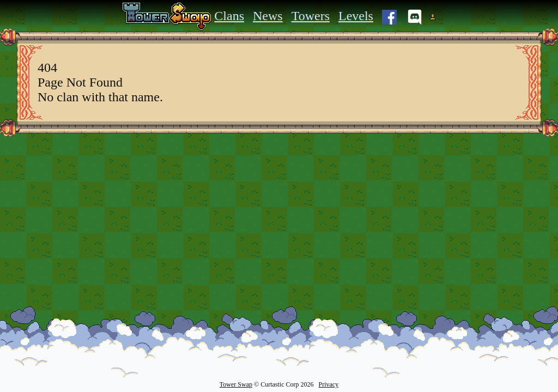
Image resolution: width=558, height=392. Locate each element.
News (268, 16)
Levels (356, 16)
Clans (229, 16)
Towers (311, 16)
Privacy (328, 384)
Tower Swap (236, 384)
